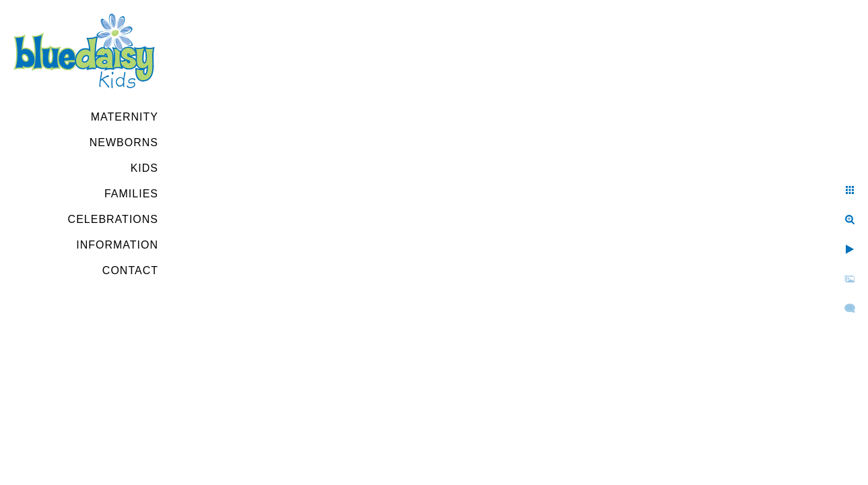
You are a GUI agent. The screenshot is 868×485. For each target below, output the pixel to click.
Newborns (124, 142)
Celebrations (113, 219)
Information (117, 245)
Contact (130, 270)
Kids (144, 168)
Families (131, 194)
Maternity (125, 117)
